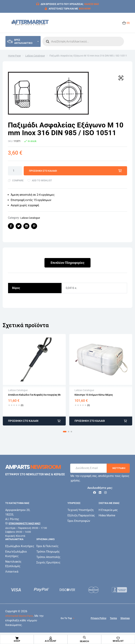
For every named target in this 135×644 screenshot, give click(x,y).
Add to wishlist (42, 180)
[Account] (51, 638)
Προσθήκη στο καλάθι (43, 171)
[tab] (67, 263)
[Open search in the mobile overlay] (83, 41)
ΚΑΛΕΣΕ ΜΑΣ (92, 4)
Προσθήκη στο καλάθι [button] (23, 421)
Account (51, 641)
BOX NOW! (85, 9)
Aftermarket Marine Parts (19, 616)
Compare (18, 180)
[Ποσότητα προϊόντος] (15, 171)
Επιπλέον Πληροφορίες (67, 263)
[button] (121, 78)
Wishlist (118, 641)
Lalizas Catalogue (35, 56)
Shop (17, 641)
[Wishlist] (118, 638)
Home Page (14, 56)
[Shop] (17, 638)
